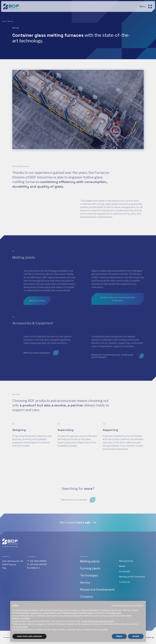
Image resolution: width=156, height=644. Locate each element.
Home (4, 21)
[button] (127, 605)
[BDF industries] (12, 6)
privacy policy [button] (22, 627)
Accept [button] (136, 636)
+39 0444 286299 (38, 564)
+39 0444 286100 (38, 561)
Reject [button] (119, 636)
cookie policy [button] (116, 613)
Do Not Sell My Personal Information (97, 621)
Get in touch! (75, 522)
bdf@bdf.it (35, 568)
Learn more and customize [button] (29, 636)
